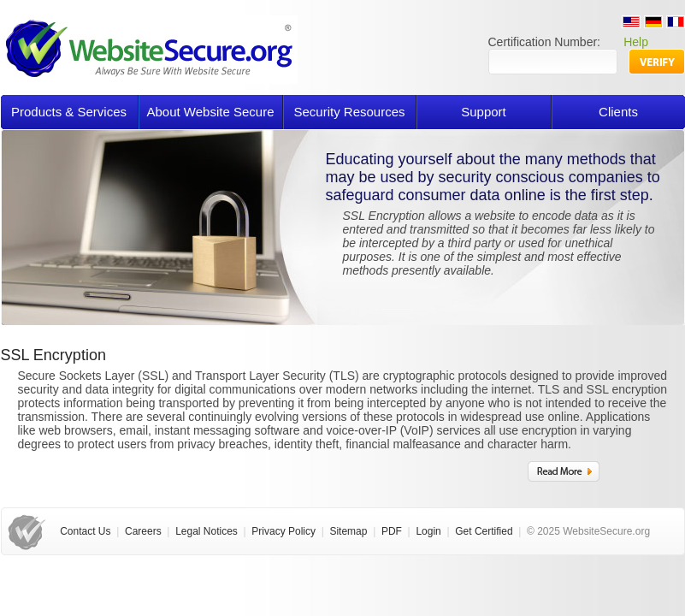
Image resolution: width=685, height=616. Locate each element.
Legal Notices (207, 531)
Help (636, 42)
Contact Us (85, 531)
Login (428, 531)
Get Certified (484, 531)
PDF (392, 531)
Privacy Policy (283, 531)
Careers (143, 531)
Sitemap (348, 531)
